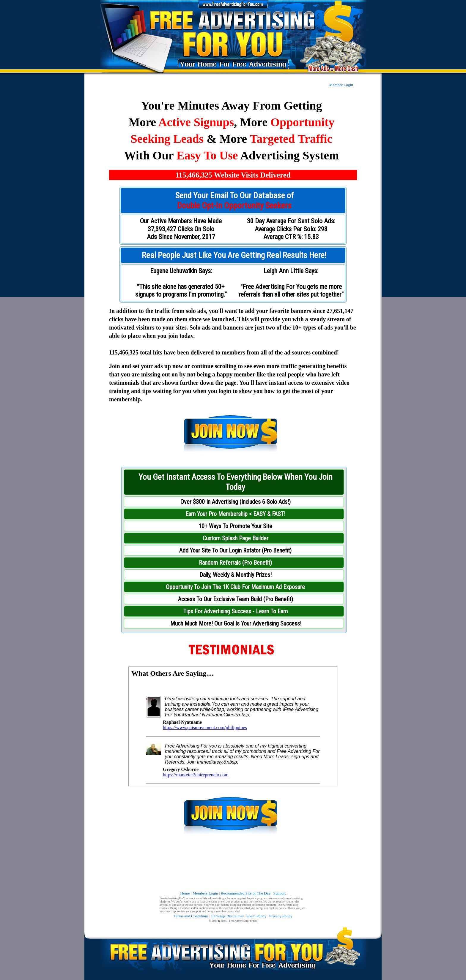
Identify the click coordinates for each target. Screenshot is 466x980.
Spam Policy (256, 916)
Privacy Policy (281, 916)
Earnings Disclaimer (228, 916)
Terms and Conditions (191, 916)
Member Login (341, 85)
